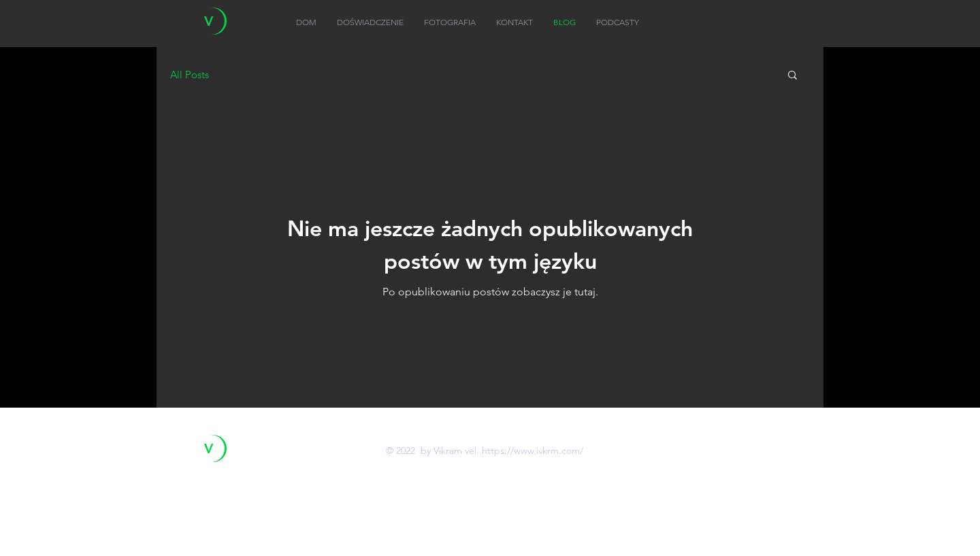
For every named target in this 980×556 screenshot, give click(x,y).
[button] (793, 76)
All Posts (190, 75)
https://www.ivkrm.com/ (533, 451)
